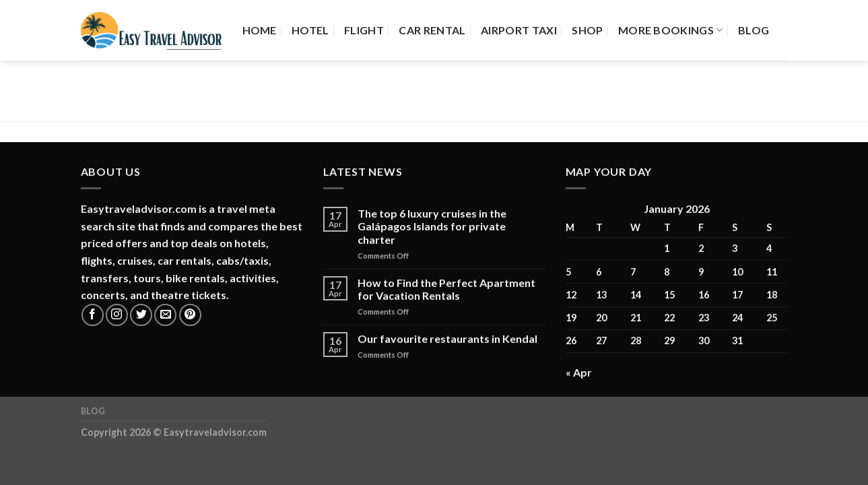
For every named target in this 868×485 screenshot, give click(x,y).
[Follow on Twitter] (141, 315)
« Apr (579, 372)
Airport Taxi (519, 30)
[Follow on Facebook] (93, 315)
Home (260, 30)
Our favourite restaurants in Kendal (447, 338)
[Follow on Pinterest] (190, 315)
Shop (587, 30)
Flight (364, 30)
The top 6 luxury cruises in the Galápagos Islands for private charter (432, 226)
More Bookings (671, 30)
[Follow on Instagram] (117, 315)
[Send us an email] (165, 315)
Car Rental (432, 30)
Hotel (310, 30)
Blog (754, 30)
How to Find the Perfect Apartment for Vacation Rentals (446, 289)
